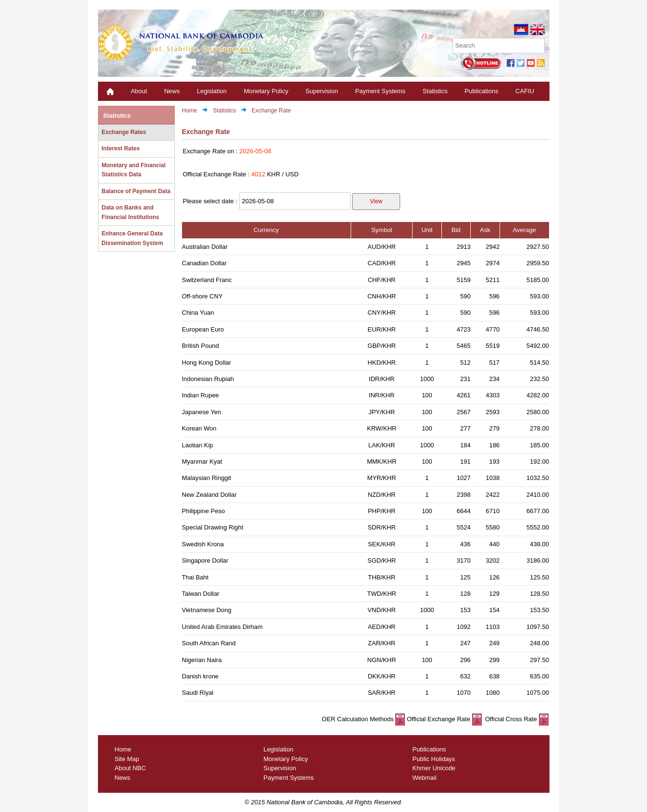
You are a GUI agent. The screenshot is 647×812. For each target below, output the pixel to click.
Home (190, 111)
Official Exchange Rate (444, 719)
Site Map (127, 759)
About (139, 91)
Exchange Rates (124, 132)
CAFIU (525, 91)
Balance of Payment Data (136, 191)
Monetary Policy (266, 91)
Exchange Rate (271, 111)
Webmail (425, 778)
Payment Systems (380, 91)
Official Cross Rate (516, 719)
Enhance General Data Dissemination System (133, 238)
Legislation (212, 91)
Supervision (322, 91)
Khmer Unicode (434, 768)
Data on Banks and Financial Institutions (131, 212)
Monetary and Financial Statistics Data (134, 170)
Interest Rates (121, 148)
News (172, 91)
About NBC (130, 768)
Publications (481, 91)
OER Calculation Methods (363, 719)
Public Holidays (434, 759)
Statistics (435, 91)
